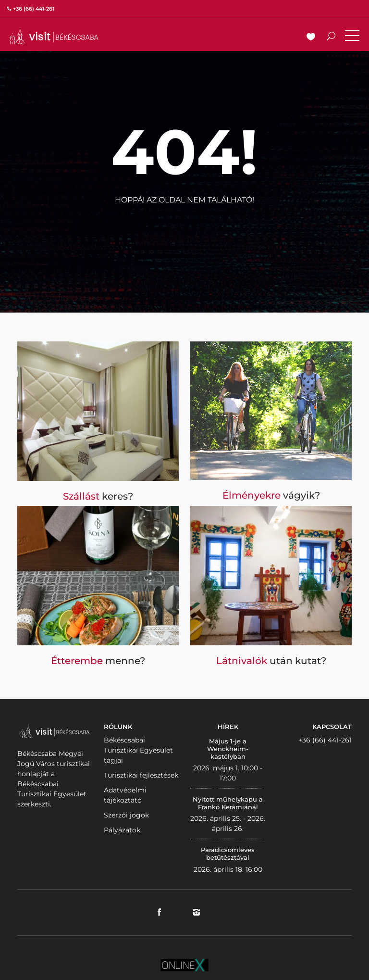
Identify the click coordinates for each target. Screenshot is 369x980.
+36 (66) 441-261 (325, 740)
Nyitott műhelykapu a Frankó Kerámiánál (228, 803)
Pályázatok (122, 830)
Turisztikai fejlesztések (141, 775)
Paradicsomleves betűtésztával (228, 854)
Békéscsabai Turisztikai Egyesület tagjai (138, 750)
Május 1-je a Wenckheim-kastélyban (228, 748)
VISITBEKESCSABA (54, 36)
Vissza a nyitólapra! (184, 223)
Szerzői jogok (126, 815)
